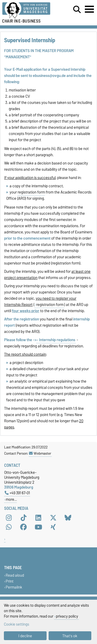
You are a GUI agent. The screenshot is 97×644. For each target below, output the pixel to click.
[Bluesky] (68, 518)
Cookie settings (17, 624)
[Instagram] (9, 518)
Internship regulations (57, 340)
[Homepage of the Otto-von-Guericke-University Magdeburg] (30, 10)
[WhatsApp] (9, 527)
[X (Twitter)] (53, 518)
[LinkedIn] (38, 518)
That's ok (70, 636)
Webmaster (40, 453)
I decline (25, 636)
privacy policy (67, 616)
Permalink (14, 587)
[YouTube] (38, 527)
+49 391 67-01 (17, 493)
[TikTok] (24, 518)
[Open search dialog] (77, 10)
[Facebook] (24, 527)
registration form (31, 192)
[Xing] (53, 527)
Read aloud (15, 575)
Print (10, 581)
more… (11, 499)
